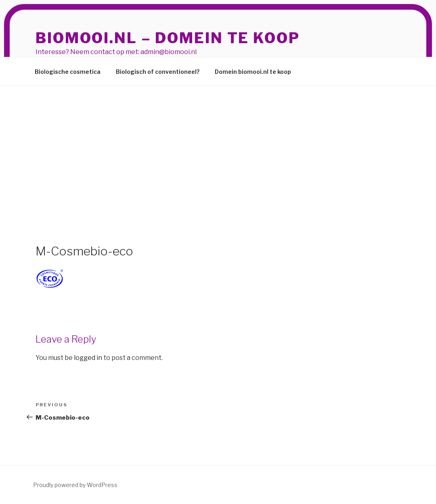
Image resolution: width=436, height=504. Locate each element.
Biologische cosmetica (68, 72)
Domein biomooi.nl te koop (253, 72)
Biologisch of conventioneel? (158, 72)
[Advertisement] (218, 146)
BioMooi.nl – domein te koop (168, 38)
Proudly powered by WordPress (75, 485)
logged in (88, 358)
